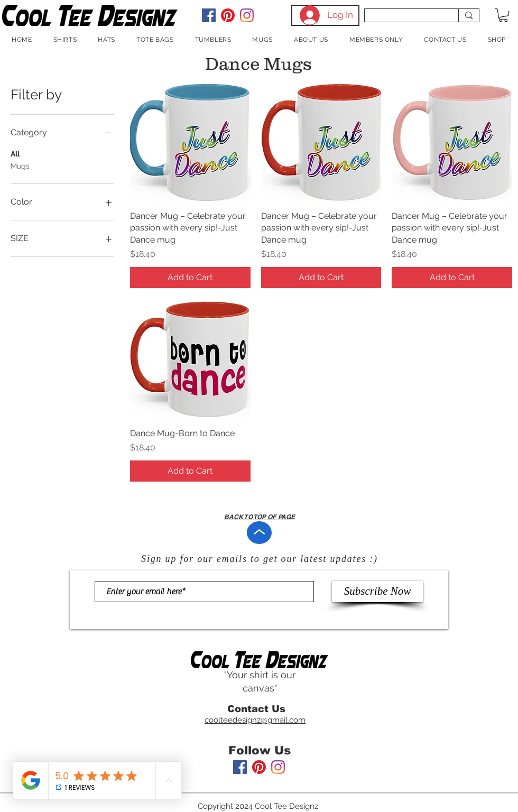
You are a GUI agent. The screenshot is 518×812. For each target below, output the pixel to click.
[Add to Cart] (190, 278)
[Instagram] (247, 15)
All (15, 153)
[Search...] (404, 19)
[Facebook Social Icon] (209, 15)
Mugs (20, 165)
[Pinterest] (228, 15)
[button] (503, 15)
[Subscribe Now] (377, 592)
